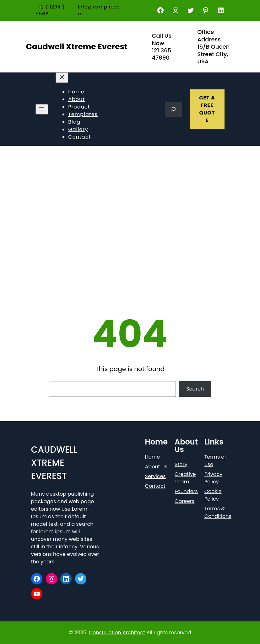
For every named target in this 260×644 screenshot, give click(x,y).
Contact (155, 486)
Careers (184, 501)
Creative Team (185, 478)
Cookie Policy (213, 495)
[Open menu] (42, 109)
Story (181, 464)
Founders (186, 491)
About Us (156, 467)
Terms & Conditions (218, 512)
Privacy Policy (214, 478)
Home (153, 457)
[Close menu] (62, 78)
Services (155, 476)
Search (195, 389)
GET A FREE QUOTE (207, 109)
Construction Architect (117, 633)
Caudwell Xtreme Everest (77, 47)
